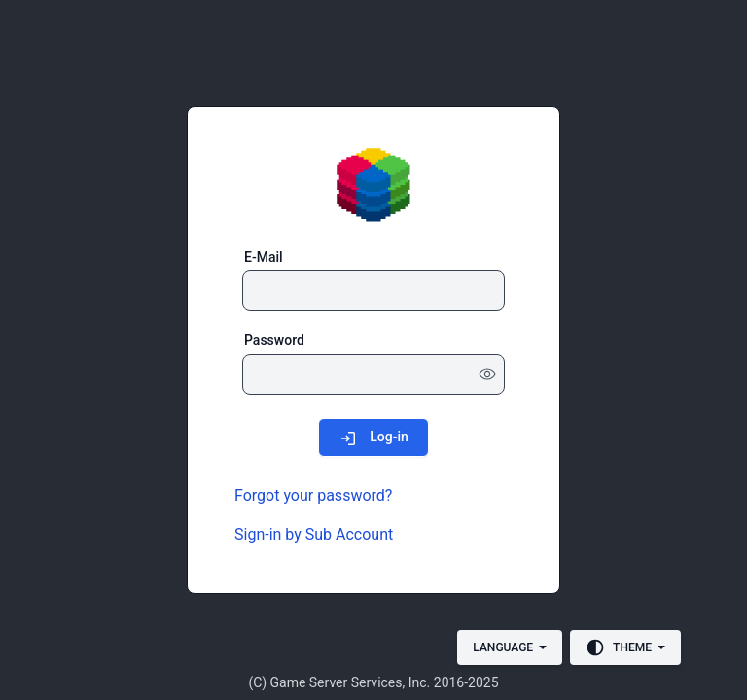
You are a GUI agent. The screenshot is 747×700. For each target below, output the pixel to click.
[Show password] (487, 374)
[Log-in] (373, 437)
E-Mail (264, 257)
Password (274, 340)
